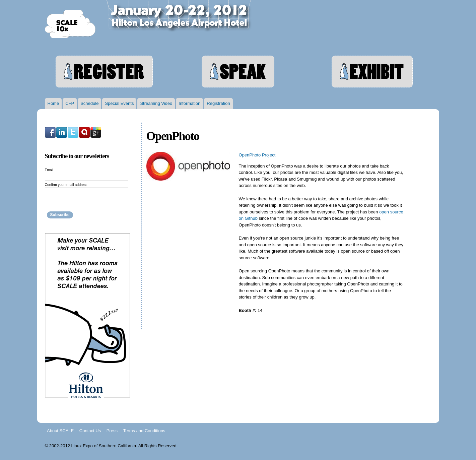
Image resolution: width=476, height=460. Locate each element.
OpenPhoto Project (257, 155)
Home (53, 103)
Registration (218, 103)
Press (112, 430)
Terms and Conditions (144, 430)
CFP (70, 103)
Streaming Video (156, 103)
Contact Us (90, 430)
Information (189, 103)
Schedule (89, 103)
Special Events (119, 103)
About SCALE (60, 430)
